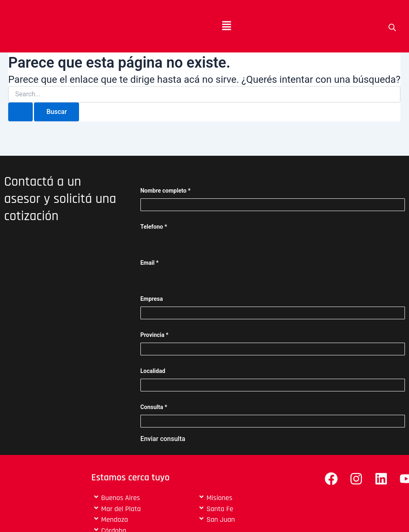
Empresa (152, 299)
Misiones (219, 498)
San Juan (221, 519)
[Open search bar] (392, 27)
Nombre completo (166, 191)
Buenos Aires (121, 498)
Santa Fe (220, 509)
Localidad (153, 371)
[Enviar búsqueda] (20, 112)
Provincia (155, 335)
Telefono (154, 227)
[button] (226, 26)
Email (150, 263)
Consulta (154, 407)
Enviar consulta (163, 439)
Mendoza (115, 519)
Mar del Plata (121, 509)
